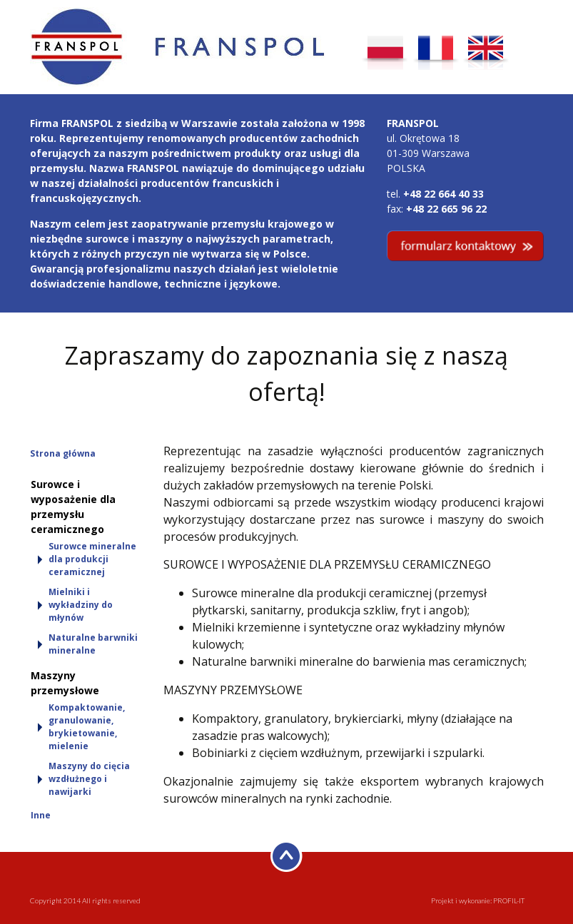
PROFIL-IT (509, 900)
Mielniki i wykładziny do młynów (81, 605)
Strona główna (63, 453)
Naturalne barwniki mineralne (93, 644)
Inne (41, 815)
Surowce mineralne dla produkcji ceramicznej (92, 559)
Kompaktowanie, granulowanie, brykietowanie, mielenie (87, 727)
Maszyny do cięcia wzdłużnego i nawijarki (89, 779)
